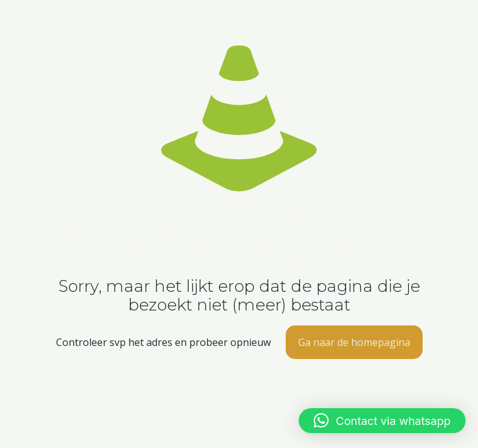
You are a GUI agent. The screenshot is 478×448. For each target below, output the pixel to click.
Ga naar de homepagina (354, 342)
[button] (382, 421)
